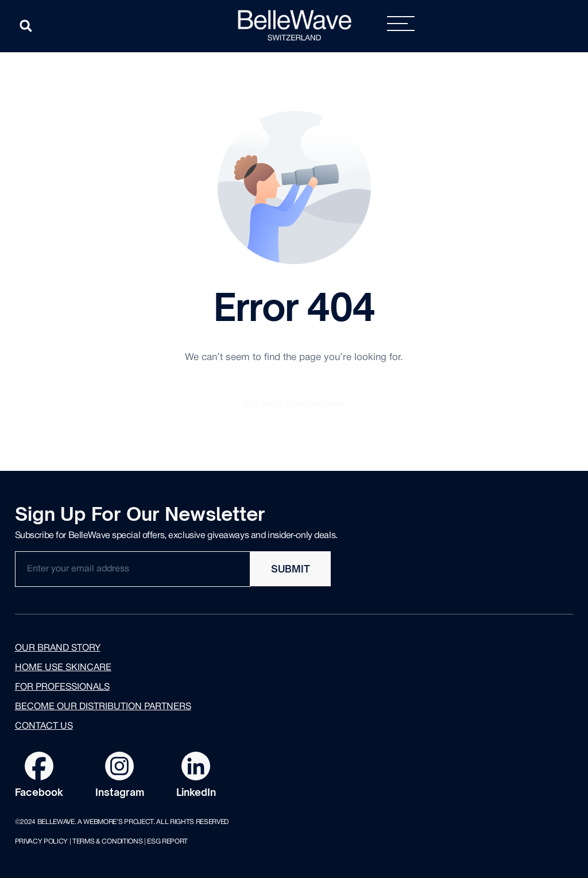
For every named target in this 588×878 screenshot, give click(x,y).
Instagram (120, 792)
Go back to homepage (294, 405)
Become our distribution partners (103, 707)
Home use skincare (63, 668)
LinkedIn (196, 792)
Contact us (44, 726)
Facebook (39, 792)
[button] (26, 26)
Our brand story (58, 648)
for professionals (62, 687)
